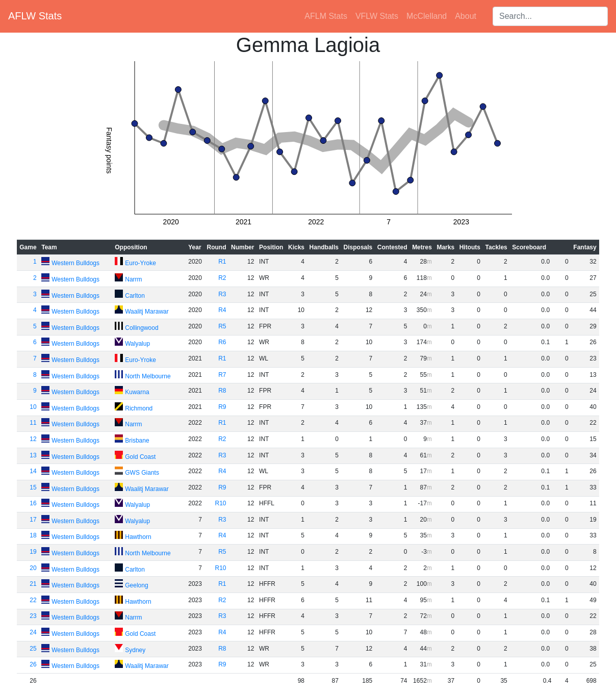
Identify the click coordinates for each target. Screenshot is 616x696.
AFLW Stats (35, 16)
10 (33, 407)
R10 (221, 503)
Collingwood (142, 328)
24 (33, 632)
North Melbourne (148, 376)
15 (33, 487)
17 (33, 520)
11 (33, 423)
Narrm (133, 279)
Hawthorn (138, 537)
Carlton (135, 296)
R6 (222, 342)
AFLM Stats (326, 16)
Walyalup (137, 344)
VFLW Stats (377, 16)
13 (33, 455)
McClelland (427, 16)
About (466, 16)
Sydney (135, 650)
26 (33, 664)
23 (33, 616)
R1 (222, 262)
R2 (222, 278)
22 (33, 600)
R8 (222, 391)
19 (33, 552)
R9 (222, 407)
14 (33, 471)
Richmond (139, 408)
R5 (222, 326)
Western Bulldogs (75, 263)
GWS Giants (142, 473)
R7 (222, 375)
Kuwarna (137, 392)
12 (33, 439)
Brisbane (137, 441)
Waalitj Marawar (147, 312)
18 (33, 535)
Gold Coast (140, 457)
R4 (222, 310)
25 (33, 649)
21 (33, 584)
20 (33, 568)
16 (33, 503)
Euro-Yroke (140, 263)
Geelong (136, 585)
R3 (222, 294)
